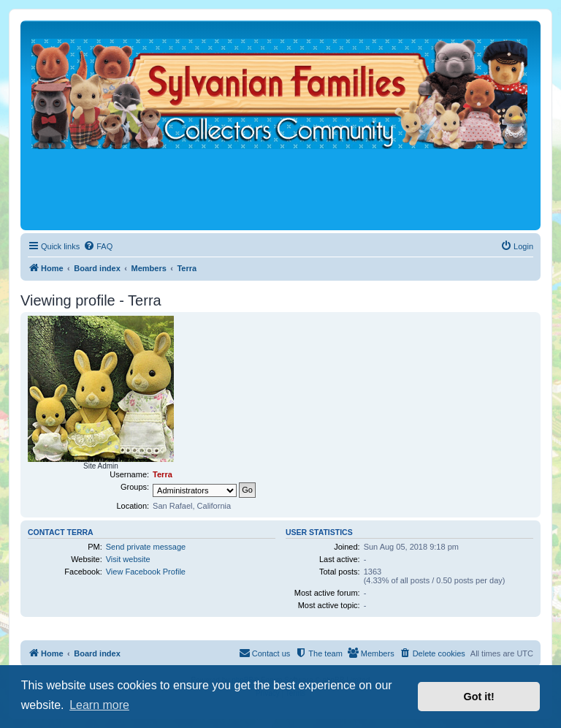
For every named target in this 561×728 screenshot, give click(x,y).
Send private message (146, 547)
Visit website (128, 559)
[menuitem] (98, 246)
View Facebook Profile (146, 572)
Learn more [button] (99, 705)
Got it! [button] (479, 697)
